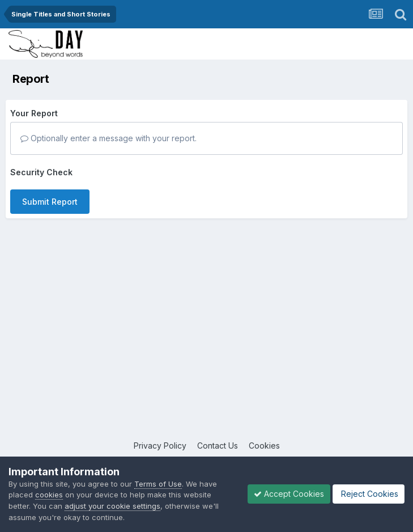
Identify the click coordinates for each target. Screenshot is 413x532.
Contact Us (218, 446)
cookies (49, 495)
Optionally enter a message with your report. (108, 138)
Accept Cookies (289, 494)
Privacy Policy (160, 446)
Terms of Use (158, 484)
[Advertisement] (206, 349)
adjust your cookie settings (112, 506)
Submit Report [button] (50, 202)
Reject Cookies (369, 494)
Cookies (264, 446)
